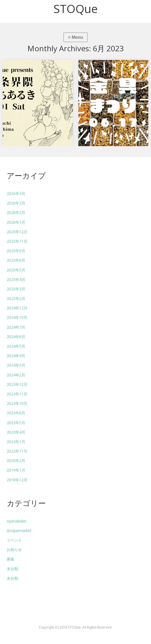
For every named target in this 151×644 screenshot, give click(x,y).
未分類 (12, 569)
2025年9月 (16, 251)
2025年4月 (16, 279)
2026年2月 (16, 212)
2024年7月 (16, 327)
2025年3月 (16, 289)
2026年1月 (16, 222)
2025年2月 (16, 298)
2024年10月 (17, 317)
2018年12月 (17, 480)
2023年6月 (16, 413)
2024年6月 (16, 337)
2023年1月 (16, 442)
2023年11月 (17, 394)
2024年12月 (17, 308)
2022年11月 (17, 451)
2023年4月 (16, 432)
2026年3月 (16, 203)
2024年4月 (16, 356)
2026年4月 (16, 193)
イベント (14, 540)
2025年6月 (16, 260)
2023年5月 (16, 423)
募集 (11, 559)
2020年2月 (16, 461)
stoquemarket (19, 531)
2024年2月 (16, 375)
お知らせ (14, 550)
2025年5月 (16, 270)
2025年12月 (17, 232)
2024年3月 (16, 365)
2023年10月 (17, 403)
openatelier (17, 521)
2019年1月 (16, 470)
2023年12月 (17, 384)
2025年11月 (17, 241)
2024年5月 (16, 346)
